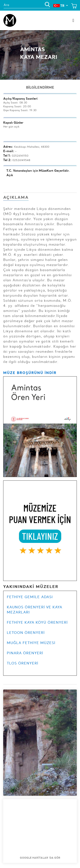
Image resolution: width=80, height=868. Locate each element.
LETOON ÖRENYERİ (26, 633)
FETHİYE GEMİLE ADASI (30, 597)
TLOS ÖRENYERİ (23, 663)
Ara (6, 5)
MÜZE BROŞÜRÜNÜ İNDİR (30, 373)
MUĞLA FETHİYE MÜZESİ (31, 643)
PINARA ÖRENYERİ (25, 653)
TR (59, 6)
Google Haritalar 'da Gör (40, 858)
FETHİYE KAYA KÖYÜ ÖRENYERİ (37, 622)
